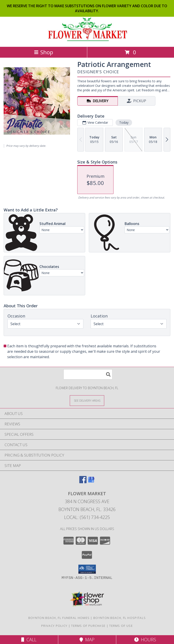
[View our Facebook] (83, 482)
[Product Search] (88, 374)
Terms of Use (121, 626)
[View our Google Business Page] (91, 482)
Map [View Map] (87, 640)
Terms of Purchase (88, 626)
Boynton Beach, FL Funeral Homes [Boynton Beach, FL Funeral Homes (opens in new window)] (59, 618)
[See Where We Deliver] (87, 400)
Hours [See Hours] (145, 640)
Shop (43, 52)
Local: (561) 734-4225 (87, 517)
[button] (87, 569)
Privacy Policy (54, 626)
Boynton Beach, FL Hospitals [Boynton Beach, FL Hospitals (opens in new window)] (120, 618)
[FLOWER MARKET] (87, 40)
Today (124, 122)
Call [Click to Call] (29, 640)
